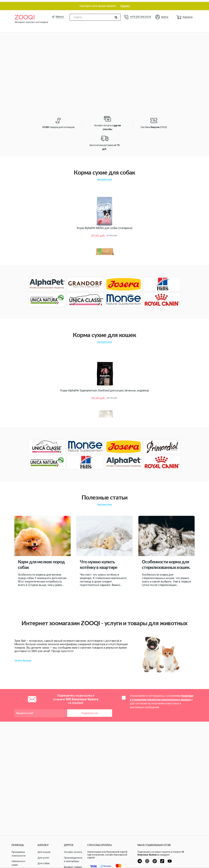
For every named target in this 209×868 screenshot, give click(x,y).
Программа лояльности (19, 854)
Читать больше (23, 658)
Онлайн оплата (73, 852)
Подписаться (90, 711)
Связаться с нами (19, 863)
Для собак (44, 863)
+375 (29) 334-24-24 (140, 15)
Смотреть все (104, 178)
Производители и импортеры (73, 860)
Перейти (125, 4)
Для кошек (44, 852)
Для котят (43, 858)
